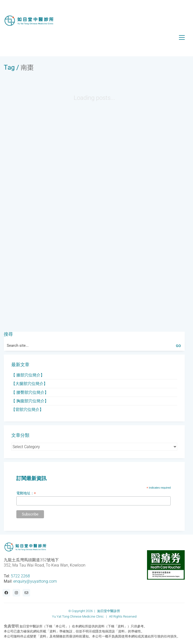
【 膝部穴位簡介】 (28, 375)
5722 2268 (20, 576)
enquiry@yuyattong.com (35, 581)
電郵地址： (26, 493)
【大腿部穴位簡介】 (29, 384)
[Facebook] (6, 593)
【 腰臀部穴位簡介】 (30, 392)
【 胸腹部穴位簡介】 (30, 401)
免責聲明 (11, 626)
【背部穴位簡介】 (27, 410)
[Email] (26, 593)
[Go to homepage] (29, 21)
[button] (182, 37)
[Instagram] (16, 593)
